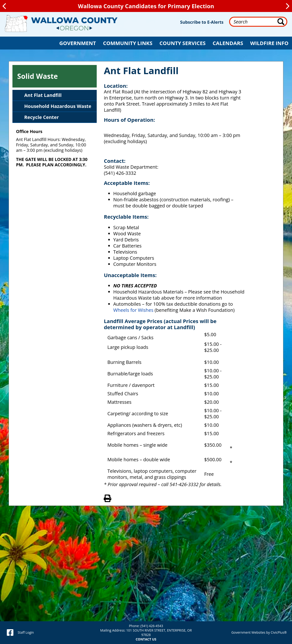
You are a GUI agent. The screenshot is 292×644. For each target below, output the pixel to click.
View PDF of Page (108, 498)
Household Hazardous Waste (58, 106)
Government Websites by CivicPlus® (259, 632)
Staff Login (26, 632)
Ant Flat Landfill (43, 95)
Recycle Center (41, 117)
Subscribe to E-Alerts (202, 22)
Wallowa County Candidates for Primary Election (146, 6)
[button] (78, 43)
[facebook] (10, 633)
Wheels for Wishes (134, 310)
